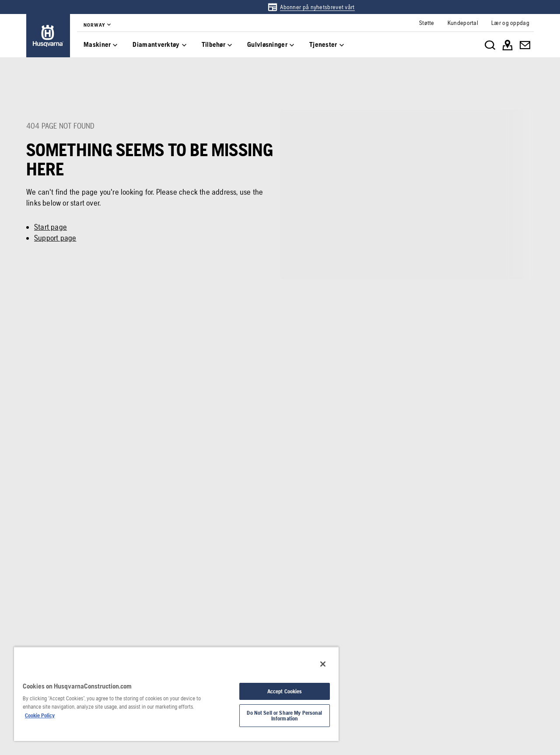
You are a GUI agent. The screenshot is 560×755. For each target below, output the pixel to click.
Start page (51, 227)
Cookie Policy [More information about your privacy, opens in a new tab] (40, 715)
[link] (311, 7)
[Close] (323, 664)
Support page (55, 238)
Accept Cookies (285, 691)
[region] (176, 694)
